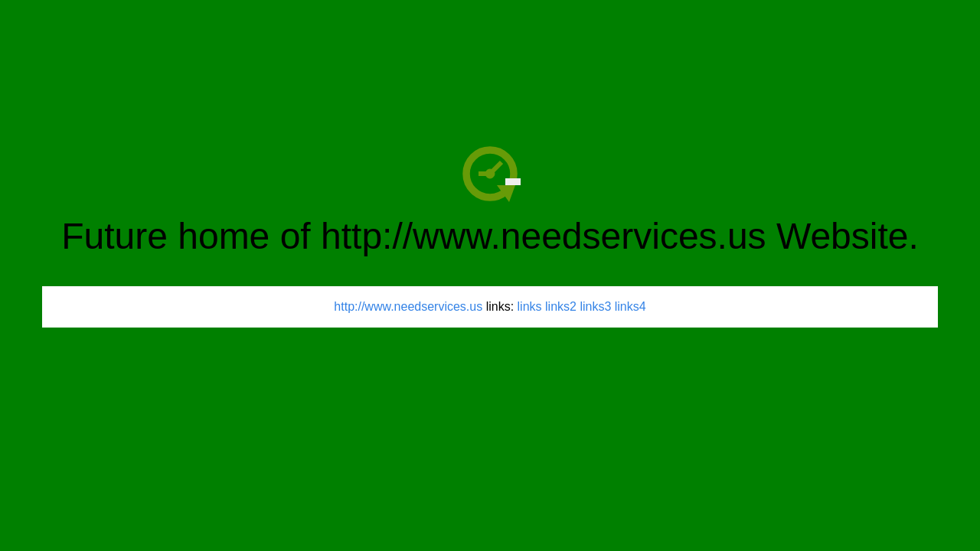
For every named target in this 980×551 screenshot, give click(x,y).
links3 (595, 306)
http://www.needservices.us (408, 306)
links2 (561, 306)
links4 (630, 306)
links (530, 306)
